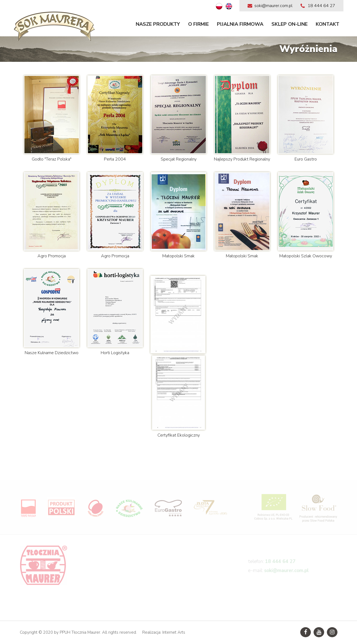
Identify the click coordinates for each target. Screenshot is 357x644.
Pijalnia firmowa (240, 24)
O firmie (198, 24)
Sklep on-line (290, 24)
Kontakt (328, 24)
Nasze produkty (158, 24)
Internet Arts (174, 632)
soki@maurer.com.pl (287, 574)
